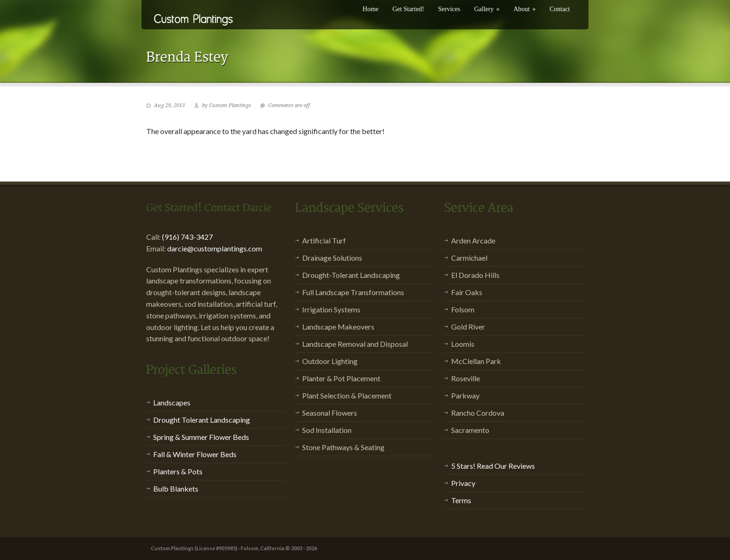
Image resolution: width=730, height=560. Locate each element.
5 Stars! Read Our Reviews (493, 466)
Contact (560, 9)
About (525, 9)
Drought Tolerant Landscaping (202, 420)
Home (371, 9)
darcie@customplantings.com (215, 248)
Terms (461, 500)
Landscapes (172, 402)
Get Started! (408, 9)
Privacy (463, 483)
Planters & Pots (178, 471)
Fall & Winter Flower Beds (195, 454)
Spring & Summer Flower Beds (201, 437)
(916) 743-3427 (187, 237)
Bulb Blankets (176, 489)
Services (449, 9)
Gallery (487, 9)
